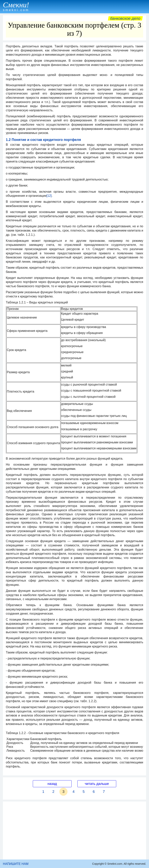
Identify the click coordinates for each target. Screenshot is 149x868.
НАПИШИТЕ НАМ (16, 864)
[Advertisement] (74, 831)
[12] (49, 196)
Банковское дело (125, 18)
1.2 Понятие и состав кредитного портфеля (43, 140)
